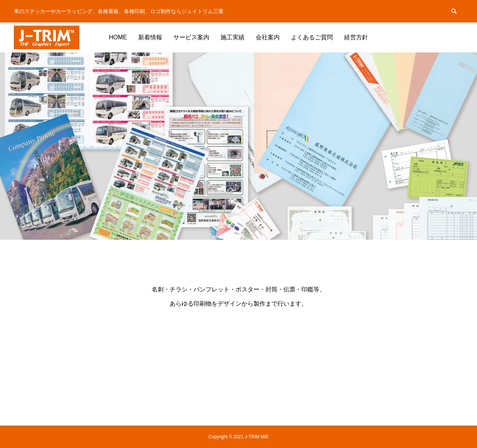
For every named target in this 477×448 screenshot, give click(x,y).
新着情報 (150, 37)
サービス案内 (191, 37)
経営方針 (356, 37)
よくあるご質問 (312, 37)
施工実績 (233, 37)
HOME (118, 37)
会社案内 (268, 37)
